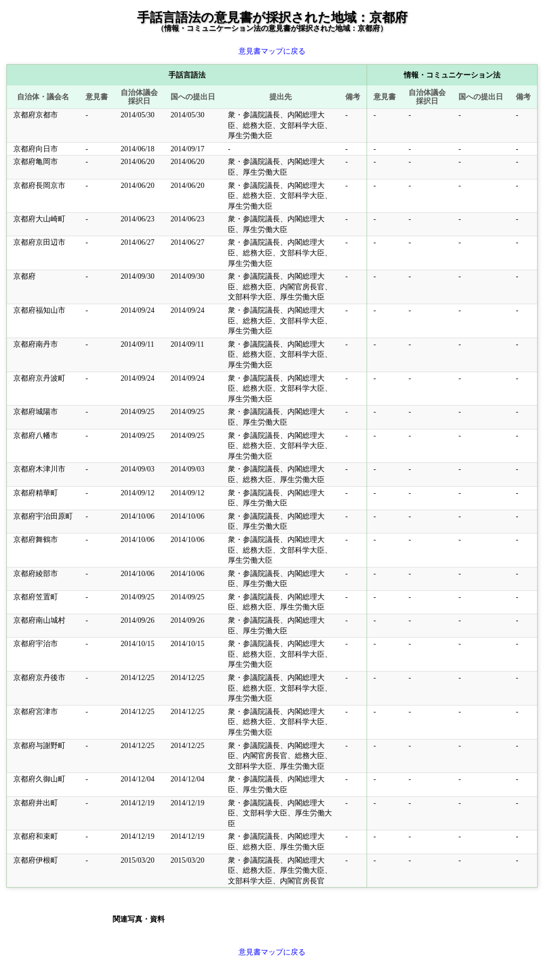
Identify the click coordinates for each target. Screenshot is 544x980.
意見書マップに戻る (272, 51)
